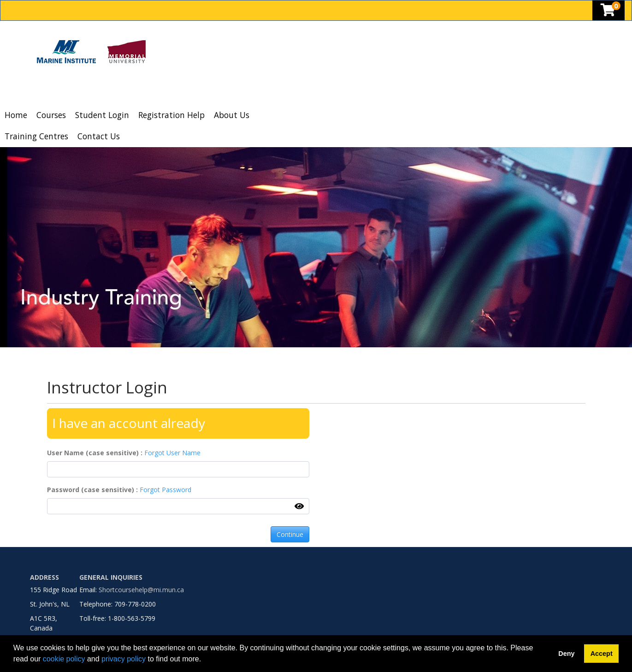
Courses (51, 115)
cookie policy (64, 659)
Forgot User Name (172, 453)
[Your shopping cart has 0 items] (608, 12)
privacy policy (124, 659)
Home (16, 115)
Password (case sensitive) (92, 490)
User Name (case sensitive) (94, 453)
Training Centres (36, 136)
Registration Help (171, 115)
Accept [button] (602, 654)
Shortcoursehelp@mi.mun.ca (141, 590)
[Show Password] (299, 506)
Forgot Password (165, 490)
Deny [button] (566, 654)
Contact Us (99, 136)
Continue (290, 534)
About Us (232, 115)
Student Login (102, 115)
